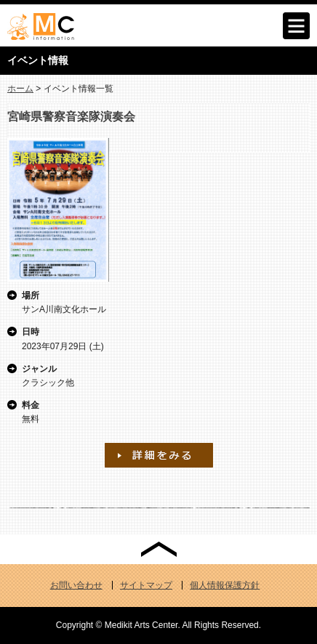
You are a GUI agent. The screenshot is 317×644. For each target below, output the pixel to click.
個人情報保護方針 (225, 585)
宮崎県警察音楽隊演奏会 (71, 117)
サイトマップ (146, 585)
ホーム (20, 89)
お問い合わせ (76, 585)
